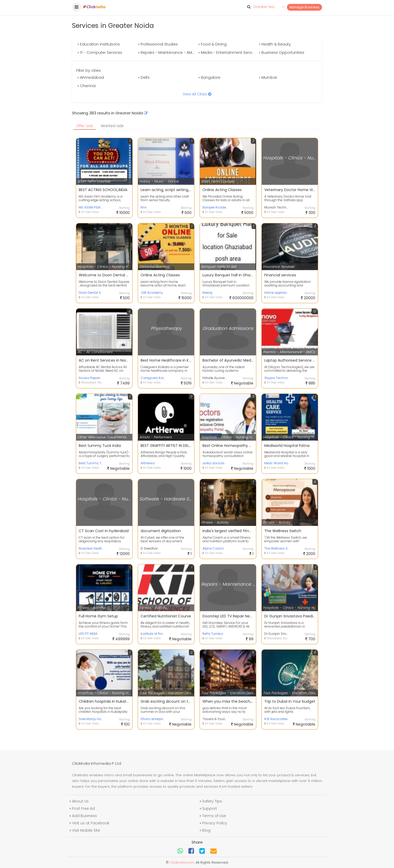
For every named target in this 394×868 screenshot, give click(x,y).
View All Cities (197, 94)
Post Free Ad (83, 808)
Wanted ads (112, 126)
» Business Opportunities (282, 53)
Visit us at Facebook (91, 823)
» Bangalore (209, 77)
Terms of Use (214, 816)
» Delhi (144, 77)
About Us (80, 801)
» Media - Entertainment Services (228, 53)
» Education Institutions (99, 44)
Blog (206, 830)
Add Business (84, 816)
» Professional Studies (158, 44)
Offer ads (84, 126)
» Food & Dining (212, 44)
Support (210, 808)
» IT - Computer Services (100, 53)
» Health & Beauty (275, 44)
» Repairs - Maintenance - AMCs (168, 53)
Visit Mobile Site (86, 830)
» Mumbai (268, 77)
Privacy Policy (215, 823)
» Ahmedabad (91, 77)
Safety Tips (212, 801)
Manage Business (304, 7)
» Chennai (87, 86)
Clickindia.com (182, 862)
